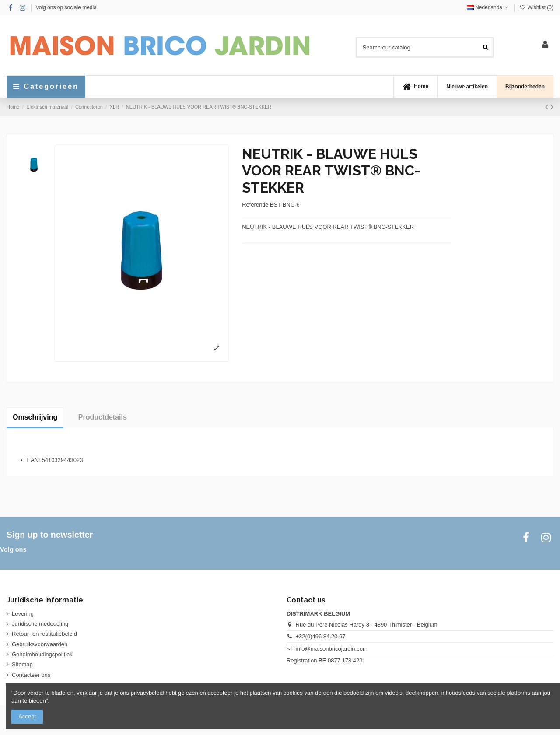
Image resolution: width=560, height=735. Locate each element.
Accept (27, 716)
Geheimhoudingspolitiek (42, 654)
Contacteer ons (31, 675)
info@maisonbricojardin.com (332, 649)
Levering (23, 614)
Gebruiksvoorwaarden (40, 644)
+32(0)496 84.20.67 (321, 636)
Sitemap (22, 664)
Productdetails (103, 417)
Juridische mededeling (40, 624)
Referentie (255, 205)
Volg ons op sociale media (66, 7)
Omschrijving (35, 417)
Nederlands (488, 7)
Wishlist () (536, 7)
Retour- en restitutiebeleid (44, 634)
